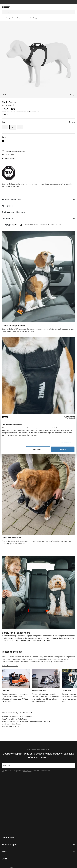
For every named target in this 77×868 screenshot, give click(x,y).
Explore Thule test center (10, 666)
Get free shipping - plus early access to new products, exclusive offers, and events (38, 755)
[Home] (14, 7)
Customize (38, 449)
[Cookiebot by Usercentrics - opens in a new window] (66, 417)
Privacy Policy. (28, 771)
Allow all (63, 449)
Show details (66, 443)
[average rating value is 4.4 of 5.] (8, 109)
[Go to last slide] (70, 95)
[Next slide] (74, 95)
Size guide (72, 122)
